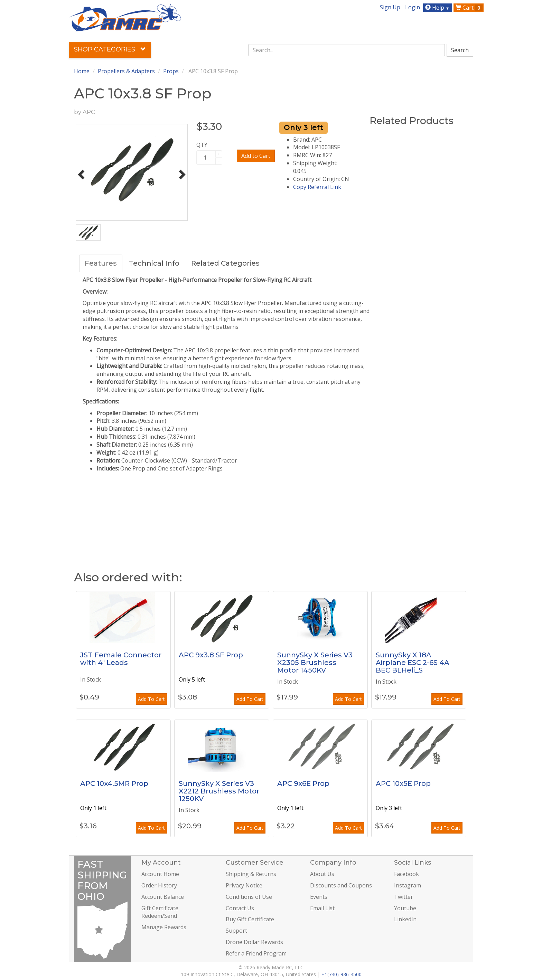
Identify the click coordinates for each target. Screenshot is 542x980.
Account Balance (163, 897)
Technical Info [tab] (154, 263)
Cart (469, 8)
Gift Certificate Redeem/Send (160, 912)
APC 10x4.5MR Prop (114, 783)
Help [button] (438, 8)
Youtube (405, 908)
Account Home (160, 874)
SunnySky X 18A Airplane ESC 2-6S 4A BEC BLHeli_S (413, 663)
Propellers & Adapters (126, 71)
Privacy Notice (244, 885)
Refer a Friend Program (256, 953)
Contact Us (240, 908)
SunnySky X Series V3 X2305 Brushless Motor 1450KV (315, 663)
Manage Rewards (164, 927)
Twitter (404, 897)
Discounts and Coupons (341, 885)
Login (413, 7)
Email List (322, 908)
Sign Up (390, 7)
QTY (202, 145)
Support (236, 931)
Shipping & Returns (251, 874)
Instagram (408, 885)
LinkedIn (405, 919)
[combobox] (347, 50)
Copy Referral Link (317, 187)
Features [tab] (101, 263)
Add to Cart (256, 156)
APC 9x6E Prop (303, 783)
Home (82, 71)
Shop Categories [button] (110, 49)
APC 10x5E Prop (403, 783)
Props (171, 71)
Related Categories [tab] (225, 263)
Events (319, 897)
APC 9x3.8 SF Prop (211, 655)
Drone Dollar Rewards (254, 942)
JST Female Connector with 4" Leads (121, 659)
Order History (159, 885)
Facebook (406, 874)
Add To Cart (151, 699)
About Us (322, 874)
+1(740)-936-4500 (342, 974)
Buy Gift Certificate (250, 919)
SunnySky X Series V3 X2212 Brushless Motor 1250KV (219, 791)
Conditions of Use (249, 897)
